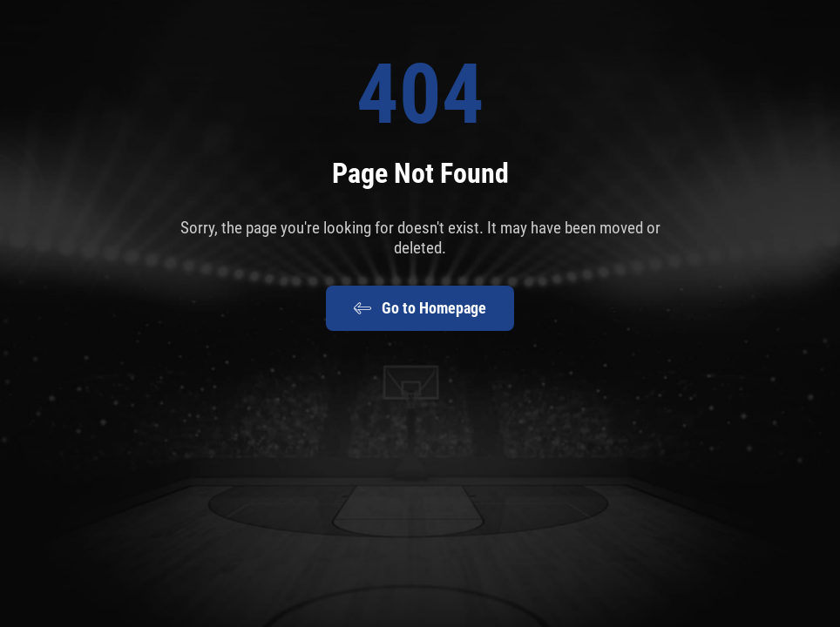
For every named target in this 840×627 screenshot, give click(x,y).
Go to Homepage (420, 308)
